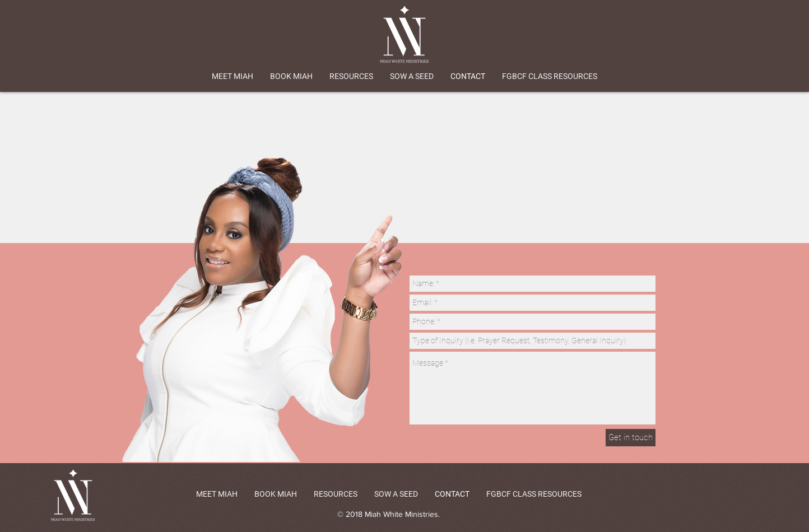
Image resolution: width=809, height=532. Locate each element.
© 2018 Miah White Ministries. (389, 514)
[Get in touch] (631, 438)
